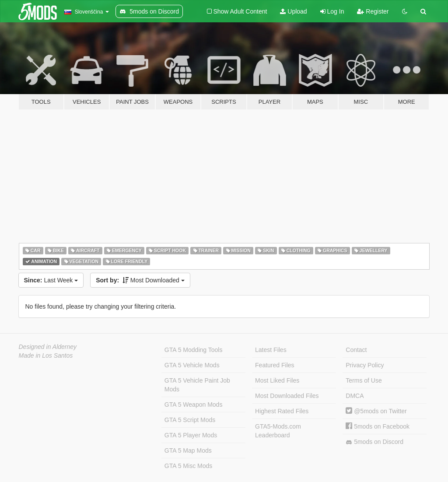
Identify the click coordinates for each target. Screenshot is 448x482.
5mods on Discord (374, 442)
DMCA (355, 396)
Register (373, 11)
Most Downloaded (140, 280)
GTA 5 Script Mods (190, 420)
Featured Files (275, 365)
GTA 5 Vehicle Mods (192, 365)
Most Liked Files (277, 380)
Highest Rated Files (282, 411)
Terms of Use (364, 380)
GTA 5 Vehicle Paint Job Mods (197, 385)
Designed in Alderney (48, 347)
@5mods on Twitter (376, 411)
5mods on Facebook (378, 426)
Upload (293, 11)
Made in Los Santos (46, 355)
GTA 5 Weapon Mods (194, 405)
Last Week (51, 280)
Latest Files (271, 350)
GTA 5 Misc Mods (188, 466)
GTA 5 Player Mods (191, 435)
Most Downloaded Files (287, 396)
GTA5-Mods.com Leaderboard (278, 431)
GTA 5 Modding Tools (194, 350)
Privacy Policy (365, 365)
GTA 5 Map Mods (188, 450)
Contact (356, 350)
